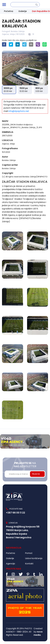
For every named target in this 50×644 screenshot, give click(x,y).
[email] (31, 44)
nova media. (38, 633)
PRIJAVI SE (36, 474)
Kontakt (29, 564)
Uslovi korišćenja (34, 558)
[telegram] (24, 44)
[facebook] (4, 44)
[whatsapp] (45, 44)
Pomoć (29, 553)
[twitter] (11, 44)
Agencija (10, 564)
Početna (9, 11)
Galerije (23, 11)
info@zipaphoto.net (19, 111)
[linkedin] (18, 44)
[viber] (38, 44)
